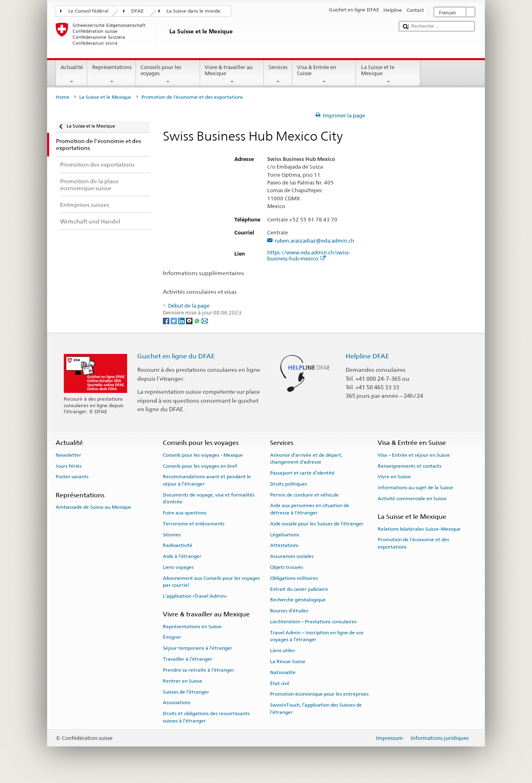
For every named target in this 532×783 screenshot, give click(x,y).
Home (63, 97)
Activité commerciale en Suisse (412, 499)
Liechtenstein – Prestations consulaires (313, 622)
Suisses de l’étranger (186, 692)
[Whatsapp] (198, 320)
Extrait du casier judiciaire (299, 589)
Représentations (112, 75)
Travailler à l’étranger (188, 659)
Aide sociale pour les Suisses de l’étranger (317, 524)
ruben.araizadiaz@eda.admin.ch (314, 241)
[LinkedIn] (182, 320)
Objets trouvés (287, 567)
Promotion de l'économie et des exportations (413, 543)
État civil (280, 683)
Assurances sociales (292, 556)
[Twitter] (174, 320)
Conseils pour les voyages (168, 75)
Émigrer (172, 637)
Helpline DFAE (367, 356)
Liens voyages (178, 567)
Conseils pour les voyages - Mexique (203, 455)
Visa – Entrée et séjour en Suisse (414, 455)
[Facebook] (167, 320)
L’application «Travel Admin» (195, 596)
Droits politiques (289, 484)
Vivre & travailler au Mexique (232, 75)
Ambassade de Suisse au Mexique (93, 507)
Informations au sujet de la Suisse (415, 488)
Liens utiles (282, 651)
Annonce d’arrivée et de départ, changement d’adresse (306, 459)
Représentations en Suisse (192, 626)
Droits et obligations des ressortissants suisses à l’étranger (206, 717)
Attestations (284, 545)
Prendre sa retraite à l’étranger (199, 670)
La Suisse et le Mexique (388, 75)
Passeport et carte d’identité (302, 473)
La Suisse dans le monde (194, 11)
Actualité (72, 75)
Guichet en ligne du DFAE (176, 356)
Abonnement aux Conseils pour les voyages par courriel (211, 582)
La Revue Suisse (288, 662)
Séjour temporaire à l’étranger (198, 648)
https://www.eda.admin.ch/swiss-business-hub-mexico (309, 256)
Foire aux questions (185, 513)
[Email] (205, 320)
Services (278, 75)
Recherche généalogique (298, 600)
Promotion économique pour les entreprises (319, 694)
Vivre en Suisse (394, 477)
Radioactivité (178, 545)
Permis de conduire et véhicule (304, 495)
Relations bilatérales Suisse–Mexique (419, 529)
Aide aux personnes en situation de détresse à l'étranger (310, 509)
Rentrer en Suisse (183, 681)
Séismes (172, 534)
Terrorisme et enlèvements (194, 524)
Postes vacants (72, 477)
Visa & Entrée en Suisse (324, 75)
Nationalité (283, 672)
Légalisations (285, 534)
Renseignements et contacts (410, 466)
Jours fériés (69, 466)
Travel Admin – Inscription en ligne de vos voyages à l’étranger (317, 636)
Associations (177, 703)
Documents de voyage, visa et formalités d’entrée (209, 498)
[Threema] (190, 320)
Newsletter (68, 455)
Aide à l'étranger (182, 556)
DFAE (137, 11)
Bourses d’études (289, 611)
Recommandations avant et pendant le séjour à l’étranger (207, 480)
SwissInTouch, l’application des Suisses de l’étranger (316, 708)
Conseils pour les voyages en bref (200, 466)
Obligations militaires (294, 578)
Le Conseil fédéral (88, 11)
